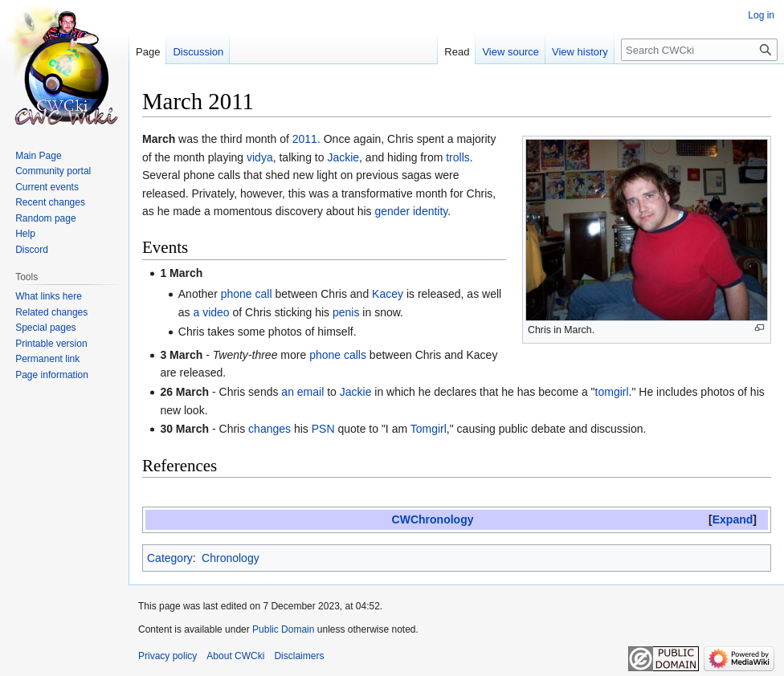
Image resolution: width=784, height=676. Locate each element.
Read (457, 52)
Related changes (51, 312)
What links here (49, 296)
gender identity (412, 211)
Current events (47, 187)
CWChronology (433, 519)
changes (269, 429)
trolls (458, 157)
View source (510, 52)
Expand (733, 519)
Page (148, 52)
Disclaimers (299, 656)
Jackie (343, 157)
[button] (733, 520)
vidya (260, 157)
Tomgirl (429, 429)
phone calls (338, 355)
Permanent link (47, 359)
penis (346, 312)
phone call (247, 294)
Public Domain (283, 629)
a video (211, 312)
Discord (32, 250)
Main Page (38, 156)
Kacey (388, 294)
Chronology (231, 558)
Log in (761, 15)
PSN (323, 429)
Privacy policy (167, 656)
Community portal (53, 171)
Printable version (51, 344)
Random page (45, 218)
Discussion (198, 52)
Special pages (45, 328)
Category (170, 558)
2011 (305, 139)
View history (580, 52)
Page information (52, 375)
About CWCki (235, 656)
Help (25, 234)
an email (302, 392)
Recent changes (50, 202)
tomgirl (612, 392)
